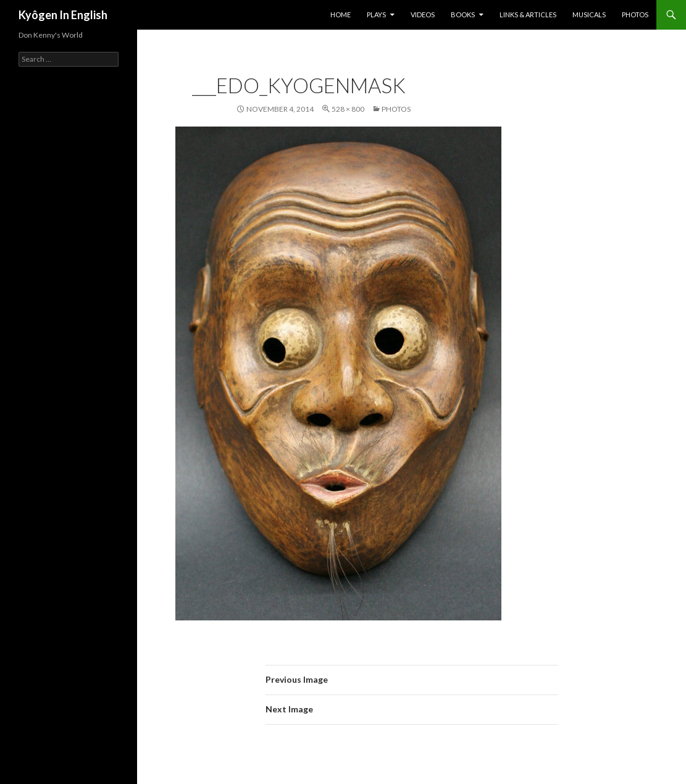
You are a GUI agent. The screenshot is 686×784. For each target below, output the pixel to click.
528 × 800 (348, 109)
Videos (423, 15)
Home (341, 15)
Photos (635, 15)
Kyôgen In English (63, 15)
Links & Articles (528, 15)
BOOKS (463, 15)
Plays (376, 15)
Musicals (589, 15)
